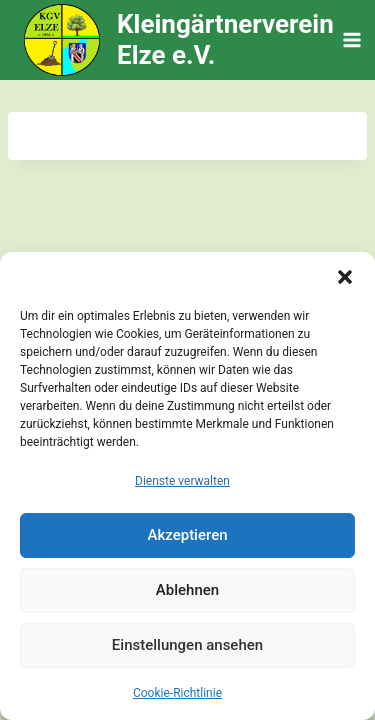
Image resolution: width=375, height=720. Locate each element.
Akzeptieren (187, 535)
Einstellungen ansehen (187, 645)
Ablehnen (187, 590)
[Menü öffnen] (352, 39)
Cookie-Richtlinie (177, 693)
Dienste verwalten (182, 481)
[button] (345, 277)
